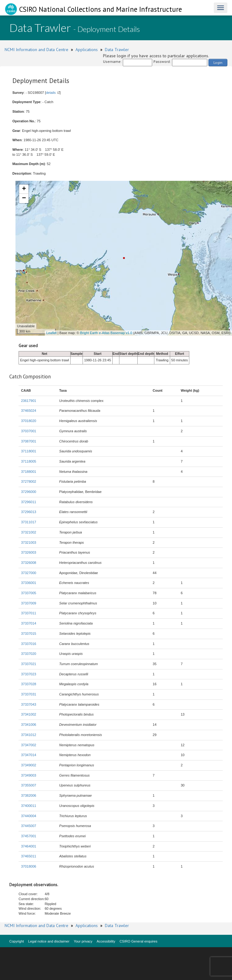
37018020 (29, 421)
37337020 (29, 654)
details (51, 93)
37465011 (29, 856)
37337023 (29, 674)
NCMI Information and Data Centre (37, 50)
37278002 (29, 481)
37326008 (29, 563)
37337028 (29, 684)
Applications (87, 50)
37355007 (29, 785)
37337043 (29, 704)
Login (218, 62)
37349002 (29, 765)
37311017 (29, 522)
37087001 (29, 441)
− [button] (24, 198)
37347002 (29, 745)
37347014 (29, 755)
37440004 (29, 816)
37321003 (29, 542)
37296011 (29, 502)
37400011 (29, 806)
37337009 (29, 603)
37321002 (29, 532)
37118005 (29, 461)
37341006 (29, 725)
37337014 (29, 623)
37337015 (29, 634)
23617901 (29, 401)
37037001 (29, 431)
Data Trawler (117, 50)
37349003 (29, 775)
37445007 (29, 826)
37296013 (29, 512)
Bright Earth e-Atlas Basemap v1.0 (106, 333)
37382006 (29, 795)
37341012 (29, 735)
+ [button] (24, 189)
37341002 (29, 714)
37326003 (29, 552)
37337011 (29, 613)
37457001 (29, 836)
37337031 (29, 694)
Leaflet (52, 333)
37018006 (29, 866)
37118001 (29, 451)
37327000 (29, 573)
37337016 (29, 644)
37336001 (29, 583)
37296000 (29, 492)
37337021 (29, 664)
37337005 (29, 593)
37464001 (29, 846)
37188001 (29, 472)
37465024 (29, 411)
